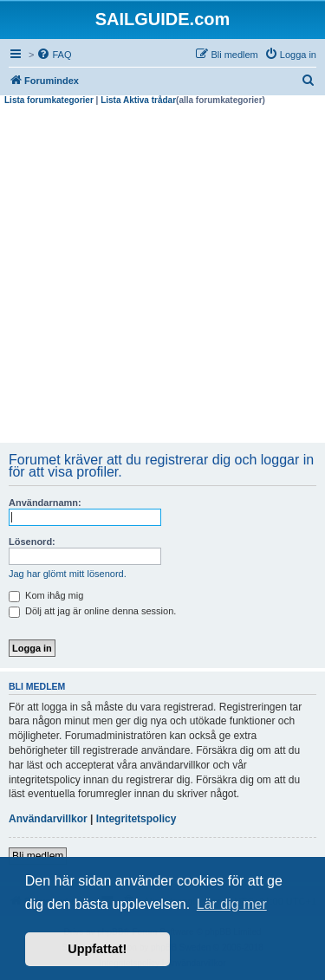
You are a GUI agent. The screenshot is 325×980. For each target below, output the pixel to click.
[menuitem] (54, 55)
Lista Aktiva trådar (138, 100)
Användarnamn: (45, 503)
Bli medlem (38, 856)
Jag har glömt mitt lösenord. (68, 574)
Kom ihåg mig (46, 595)
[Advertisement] (162, 277)
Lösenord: (32, 542)
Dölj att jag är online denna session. (92, 611)
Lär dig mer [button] (232, 904)
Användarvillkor (48, 819)
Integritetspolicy (136, 819)
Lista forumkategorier (49, 100)
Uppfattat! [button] (97, 949)
